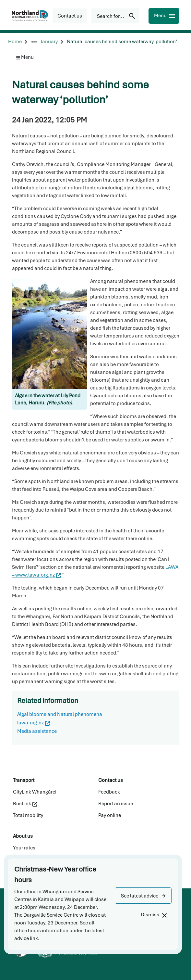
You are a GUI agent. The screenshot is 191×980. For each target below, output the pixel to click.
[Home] (15, 42)
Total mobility (28, 815)
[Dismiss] (154, 915)
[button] (143, 896)
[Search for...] (115, 16)
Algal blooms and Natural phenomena (60, 714)
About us (23, 836)
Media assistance (37, 731)
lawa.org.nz (34, 723)
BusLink (25, 804)
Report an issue (116, 804)
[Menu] (164, 16)
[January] (49, 42)
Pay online (110, 815)
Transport (24, 780)
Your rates (24, 848)
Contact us (111, 780)
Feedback (109, 792)
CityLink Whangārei (35, 792)
